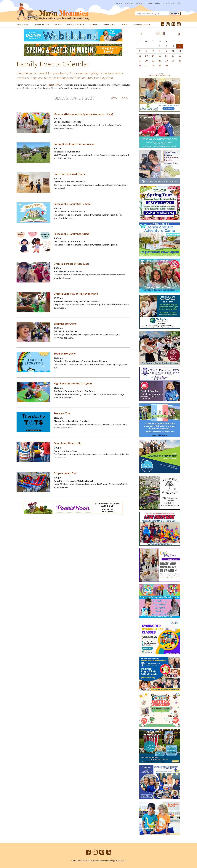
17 (173, 56)
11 (180, 51)
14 (153, 56)
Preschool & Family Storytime (72, 234)
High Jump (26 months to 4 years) (73, 383)
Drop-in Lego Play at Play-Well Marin (76, 294)
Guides (93, 25)
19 (140, 61)
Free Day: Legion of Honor (69, 174)
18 (180, 56)
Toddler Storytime (65, 353)
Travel (124, 25)
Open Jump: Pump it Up (68, 443)
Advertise (129, 3)
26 (140, 65)
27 (146, 65)
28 (153, 65)
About (119, 3)
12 (140, 56)
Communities (41, 25)
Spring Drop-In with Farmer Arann (74, 144)
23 (166, 61)
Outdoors (109, 25)
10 (173, 51)
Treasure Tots (62, 413)
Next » (125, 98)
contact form (53, 85)
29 (160, 65)
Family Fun (23, 25)
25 (180, 61)
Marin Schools (76, 25)
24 (173, 61)
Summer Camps (142, 25)
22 (160, 61)
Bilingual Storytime (65, 324)
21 (153, 61)
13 (146, 56)
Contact (140, 3)
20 (146, 61)
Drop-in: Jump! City (65, 473)
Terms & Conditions (172, 3)
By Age (58, 25)
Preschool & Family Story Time (72, 204)
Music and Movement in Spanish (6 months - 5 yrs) (83, 114)
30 (166, 65)
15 (160, 56)
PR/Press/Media (153, 3)
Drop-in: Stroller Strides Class (72, 264)
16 (166, 56)
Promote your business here (160, 75)
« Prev (114, 98)
